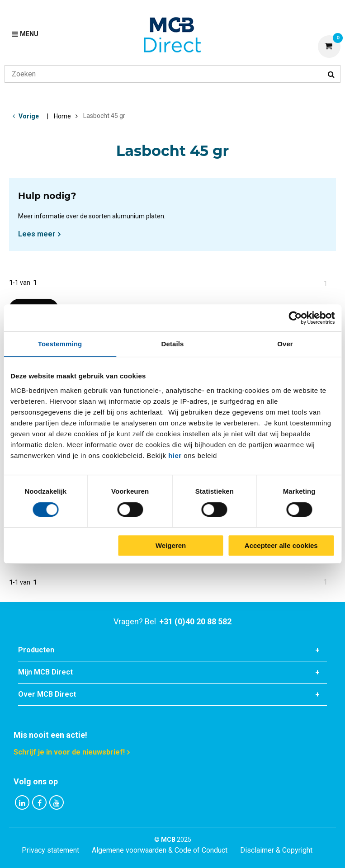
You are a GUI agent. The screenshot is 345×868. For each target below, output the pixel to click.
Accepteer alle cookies (281, 545)
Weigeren (171, 545)
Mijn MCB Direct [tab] (45, 672)
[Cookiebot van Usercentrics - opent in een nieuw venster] (295, 318)
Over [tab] (285, 344)
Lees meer (37, 234)
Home (62, 116)
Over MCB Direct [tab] (47, 694)
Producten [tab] (36, 650)
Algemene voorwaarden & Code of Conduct (160, 850)
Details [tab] (173, 344)
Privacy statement (50, 850)
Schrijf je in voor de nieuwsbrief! (69, 752)
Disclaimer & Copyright (276, 850)
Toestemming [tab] (60, 344)
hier (175, 455)
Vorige (29, 116)
